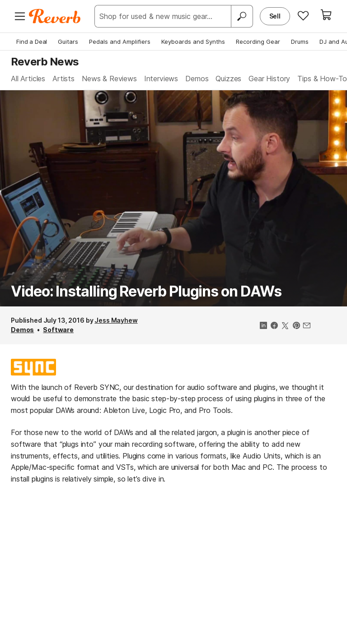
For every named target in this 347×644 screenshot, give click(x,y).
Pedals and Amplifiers (120, 42)
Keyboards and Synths (193, 42)
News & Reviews (109, 79)
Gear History (269, 79)
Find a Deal (32, 42)
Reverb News (45, 61)
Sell (275, 16)
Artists (63, 79)
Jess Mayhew (116, 320)
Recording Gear (258, 42)
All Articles (28, 79)
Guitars (68, 42)
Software (58, 330)
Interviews (161, 79)
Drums (300, 42)
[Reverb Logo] (55, 16)
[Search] (242, 16)
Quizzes (228, 79)
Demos (197, 79)
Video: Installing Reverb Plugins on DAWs (146, 291)
